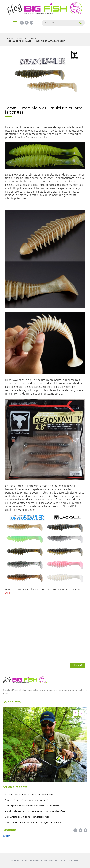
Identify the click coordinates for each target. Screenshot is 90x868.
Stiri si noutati (25, 38)
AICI (8, 593)
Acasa (10, 38)
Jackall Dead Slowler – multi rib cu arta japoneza (36, 41)
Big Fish (6, 836)
